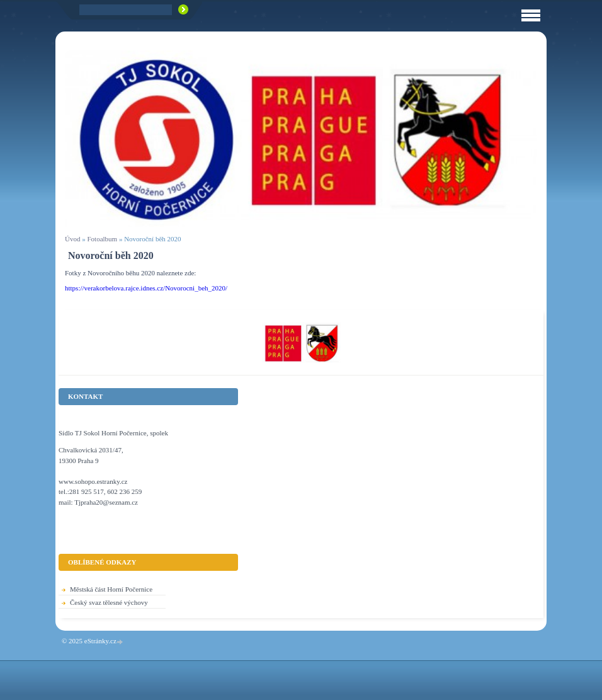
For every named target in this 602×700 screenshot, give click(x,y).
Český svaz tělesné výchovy (109, 602)
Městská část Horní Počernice (111, 589)
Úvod (72, 239)
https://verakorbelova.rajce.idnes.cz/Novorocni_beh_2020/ (146, 288)
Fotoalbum (102, 239)
